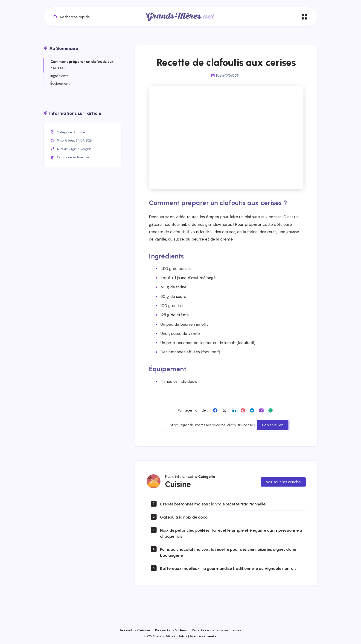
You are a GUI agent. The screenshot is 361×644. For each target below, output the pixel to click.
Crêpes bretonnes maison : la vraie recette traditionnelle (213, 504)
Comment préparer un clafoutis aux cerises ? (82, 65)
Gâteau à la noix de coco (184, 517)
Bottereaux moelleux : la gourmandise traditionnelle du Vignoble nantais (228, 569)
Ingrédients (60, 76)
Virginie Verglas (80, 149)
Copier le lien (273, 425)
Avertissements (204, 636)
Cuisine (80, 132)
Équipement (60, 84)
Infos (183, 636)
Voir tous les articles (283, 482)
